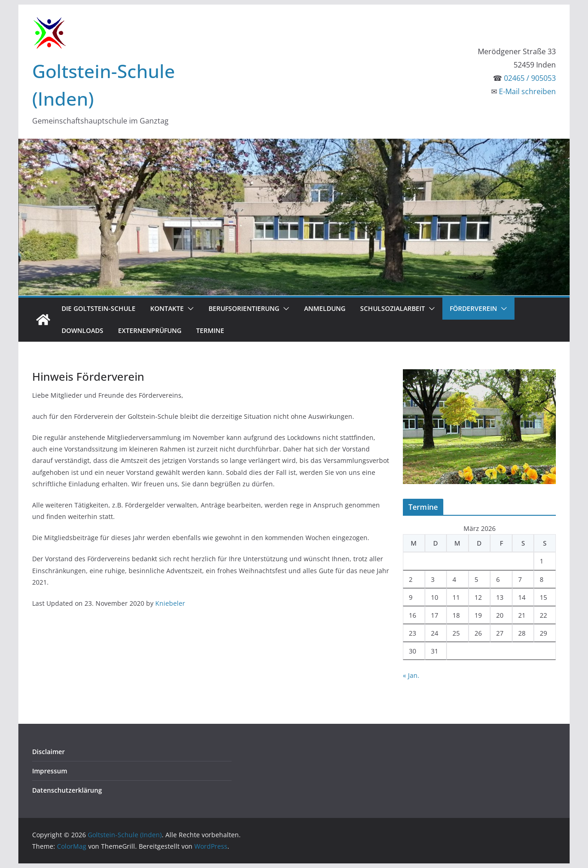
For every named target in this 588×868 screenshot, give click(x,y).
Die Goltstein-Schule (99, 308)
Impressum (50, 771)
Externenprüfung (150, 330)
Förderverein (473, 308)
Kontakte (167, 308)
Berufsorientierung (244, 308)
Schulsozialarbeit (393, 308)
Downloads (82, 330)
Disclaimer (48, 752)
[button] (189, 309)
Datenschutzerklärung (67, 790)
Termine (210, 330)
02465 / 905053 (530, 78)
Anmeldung (325, 308)
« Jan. (411, 675)
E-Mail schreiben (527, 91)
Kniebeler (170, 603)
